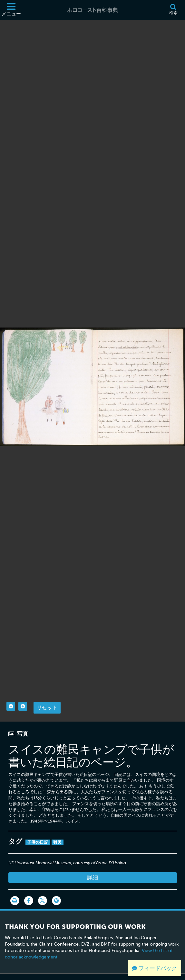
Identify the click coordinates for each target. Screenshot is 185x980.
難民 (58, 830)
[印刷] (15, 888)
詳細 (92, 865)
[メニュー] (11, 10)
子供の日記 (38, 830)
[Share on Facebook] (29, 888)
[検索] (173, 10)
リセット (47, 695)
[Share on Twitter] (43, 888)
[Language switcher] (56, 888)
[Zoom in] (23, 694)
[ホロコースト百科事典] (92, 10)
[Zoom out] (11, 694)
